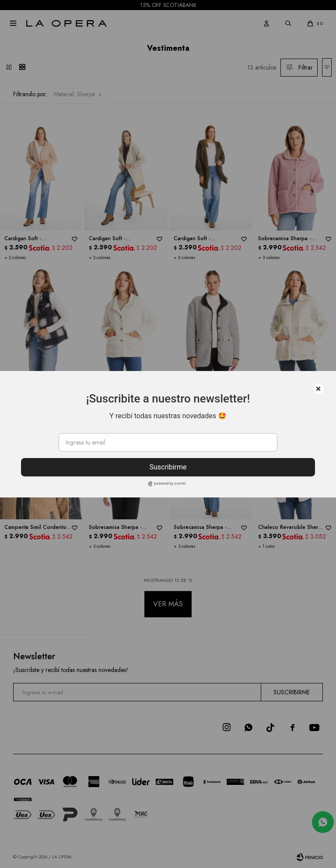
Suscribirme (168, 467)
